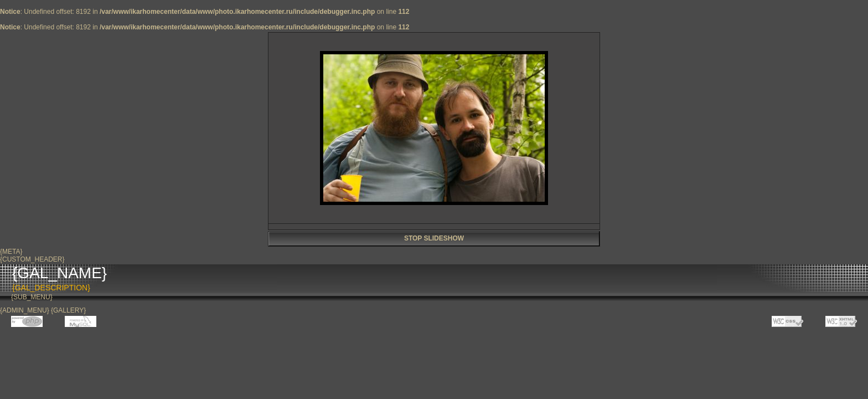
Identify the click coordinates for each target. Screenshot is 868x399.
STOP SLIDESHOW (434, 238)
